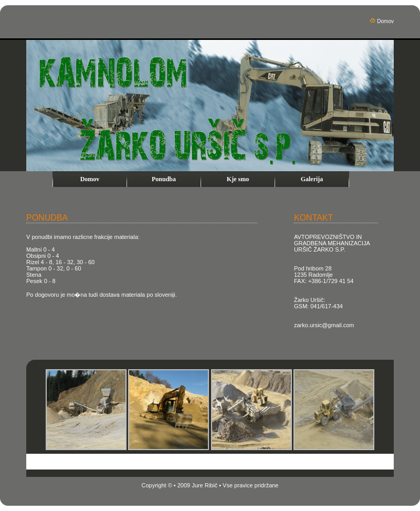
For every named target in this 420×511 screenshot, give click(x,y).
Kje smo (238, 179)
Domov (385, 21)
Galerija (312, 179)
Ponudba (164, 179)
